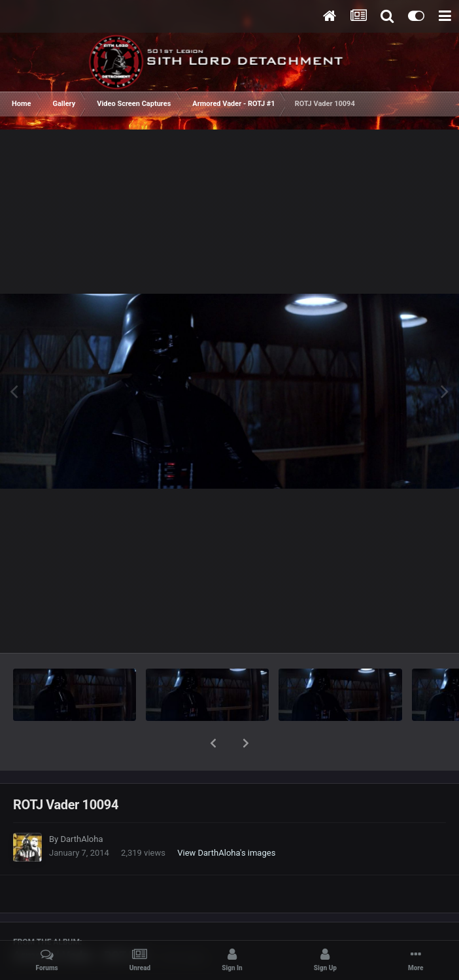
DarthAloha (81, 805)
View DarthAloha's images (226, 819)
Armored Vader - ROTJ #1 (81, 921)
